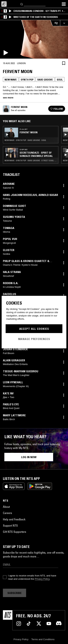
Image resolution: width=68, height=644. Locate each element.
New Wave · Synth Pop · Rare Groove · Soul (25, 140)
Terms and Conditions (43, 639)
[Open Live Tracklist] (55, 23)
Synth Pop (27, 80)
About (6, 507)
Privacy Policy (42, 579)
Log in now (29, 457)
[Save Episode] (64, 63)
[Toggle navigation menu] (64, 4)
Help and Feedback (14, 519)
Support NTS (10, 525)
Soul (60, 80)
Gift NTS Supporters (15, 532)
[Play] (34, 39)
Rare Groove (45, 80)
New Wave (11, 80)
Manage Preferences (34, 339)
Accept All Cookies (34, 329)
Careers (7, 513)
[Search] (22, 4)
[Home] (4, 4)
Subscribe (15, 593)
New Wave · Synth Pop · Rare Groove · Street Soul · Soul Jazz (31, 160)
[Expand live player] (64, 23)
